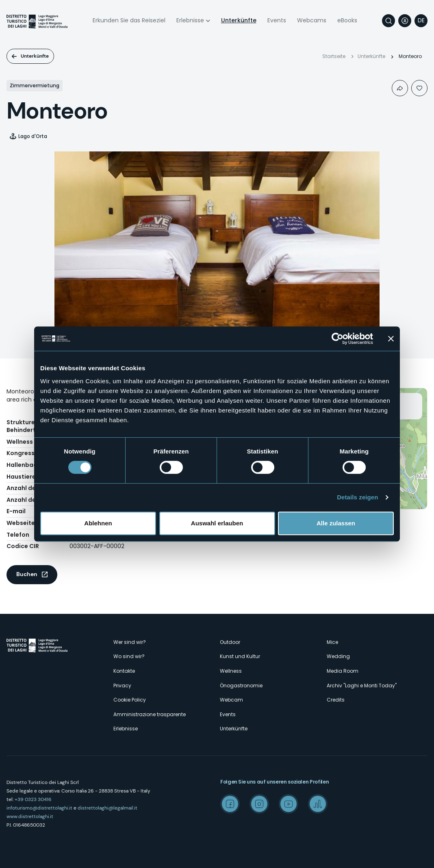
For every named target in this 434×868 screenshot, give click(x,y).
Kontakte (124, 671)
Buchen (27, 574)
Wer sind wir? (130, 642)
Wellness (231, 671)
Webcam (231, 700)
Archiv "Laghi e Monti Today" (362, 686)
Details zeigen (357, 497)
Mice (332, 642)
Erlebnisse (190, 20)
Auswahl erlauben (217, 523)
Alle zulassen (336, 523)
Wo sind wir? (129, 656)
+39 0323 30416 (33, 799)
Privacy (122, 686)
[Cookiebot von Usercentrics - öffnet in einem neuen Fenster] (337, 339)
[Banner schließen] (391, 339)
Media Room (343, 671)
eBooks (347, 20)
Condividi (400, 88)
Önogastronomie (241, 686)
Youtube (289, 804)
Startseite (334, 56)
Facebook (230, 804)
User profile (405, 21)
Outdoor (230, 642)
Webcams (312, 20)
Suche (388, 21)
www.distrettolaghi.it (30, 816)
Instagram (259, 804)
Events (277, 20)
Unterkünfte (239, 20)
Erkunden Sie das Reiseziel (129, 20)
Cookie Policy (130, 700)
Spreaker (318, 804)
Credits (336, 700)
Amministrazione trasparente (150, 714)
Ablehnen (98, 523)
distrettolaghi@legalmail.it (107, 808)
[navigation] (421, 21)
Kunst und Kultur (240, 656)
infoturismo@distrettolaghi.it (39, 808)
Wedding (338, 656)
